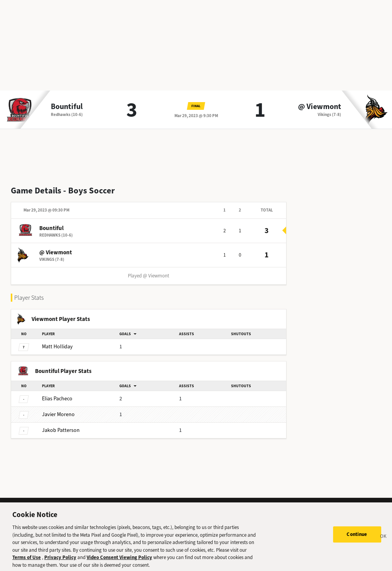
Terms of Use (27, 561)
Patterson (61, 430)
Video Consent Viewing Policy (119, 561)
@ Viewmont (320, 107)
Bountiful (67, 107)
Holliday (57, 347)
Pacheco (57, 399)
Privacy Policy (60, 561)
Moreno (58, 414)
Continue (357, 538)
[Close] (384, 541)
